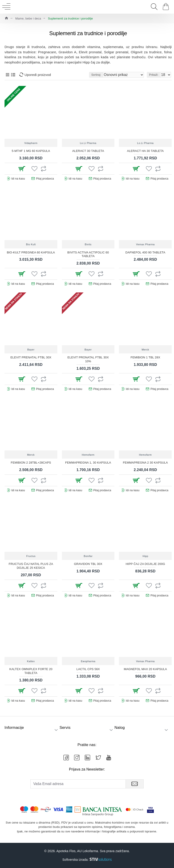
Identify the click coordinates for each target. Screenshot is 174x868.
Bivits (88, 244)
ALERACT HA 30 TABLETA (145, 151)
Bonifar (88, 556)
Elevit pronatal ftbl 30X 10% (88, 359)
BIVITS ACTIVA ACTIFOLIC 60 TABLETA (88, 254)
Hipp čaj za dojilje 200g (145, 564)
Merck (145, 350)
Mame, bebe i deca (28, 18)
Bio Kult (31, 244)
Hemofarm (88, 455)
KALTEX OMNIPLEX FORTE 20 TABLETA (31, 671)
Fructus (31, 556)
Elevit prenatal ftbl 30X (31, 357)
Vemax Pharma (145, 244)
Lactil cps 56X (88, 669)
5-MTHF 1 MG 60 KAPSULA (31, 151)
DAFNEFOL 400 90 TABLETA (145, 252)
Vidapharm (31, 143)
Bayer (31, 350)
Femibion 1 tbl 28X (145, 357)
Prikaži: (154, 75)
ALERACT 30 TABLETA (88, 151)
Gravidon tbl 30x (88, 564)
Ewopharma (88, 661)
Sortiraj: (96, 75)
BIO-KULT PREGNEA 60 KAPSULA (31, 252)
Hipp (145, 556)
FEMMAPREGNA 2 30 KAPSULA (145, 463)
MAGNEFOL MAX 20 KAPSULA (145, 669)
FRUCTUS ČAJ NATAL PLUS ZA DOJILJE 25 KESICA (31, 566)
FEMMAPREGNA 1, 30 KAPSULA (88, 463)
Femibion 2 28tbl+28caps (31, 463)
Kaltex (31, 661)
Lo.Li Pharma (88, 143)
